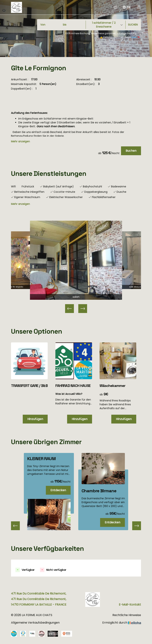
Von (43, 25)
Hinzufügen (35, 419)
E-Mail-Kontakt (130, 605)
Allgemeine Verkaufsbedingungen (35, 623)
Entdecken (58, 490)
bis (65, 25)
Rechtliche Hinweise (127, 615)
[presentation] (15, 526)
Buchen (131, 151)
